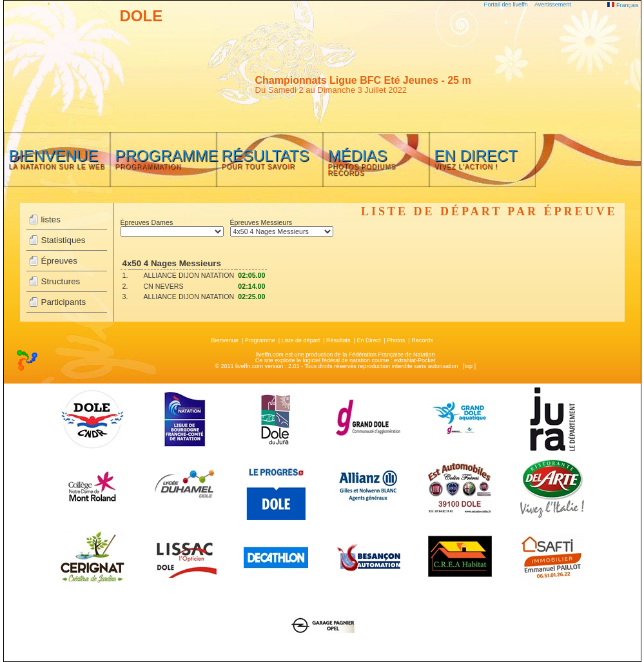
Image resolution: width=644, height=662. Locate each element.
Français (623, 5)
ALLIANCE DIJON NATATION (189, 275)
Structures (61, 281)
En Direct (368, 340)
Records (422, 340)
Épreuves (59, 261)
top (468, 366)
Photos (396, 340)
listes (51, 219)
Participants (64, 302)
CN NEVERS (163, 286)
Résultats (338, 340)
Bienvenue (225, 340)
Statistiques (63, 240)
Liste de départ (301, 340)
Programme (260, 340)
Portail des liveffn (506, 5)
